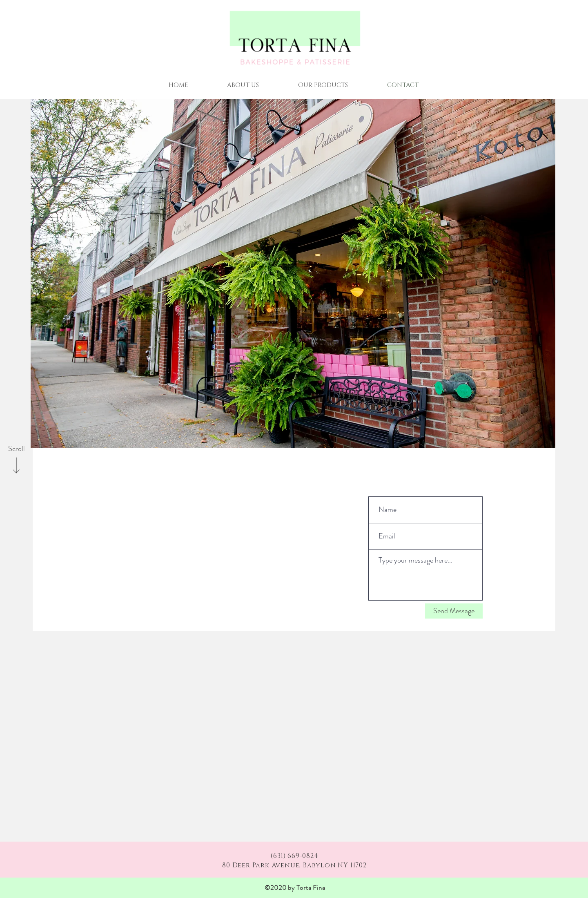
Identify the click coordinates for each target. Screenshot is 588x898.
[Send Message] (454, 611)
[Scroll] (16, 449)
